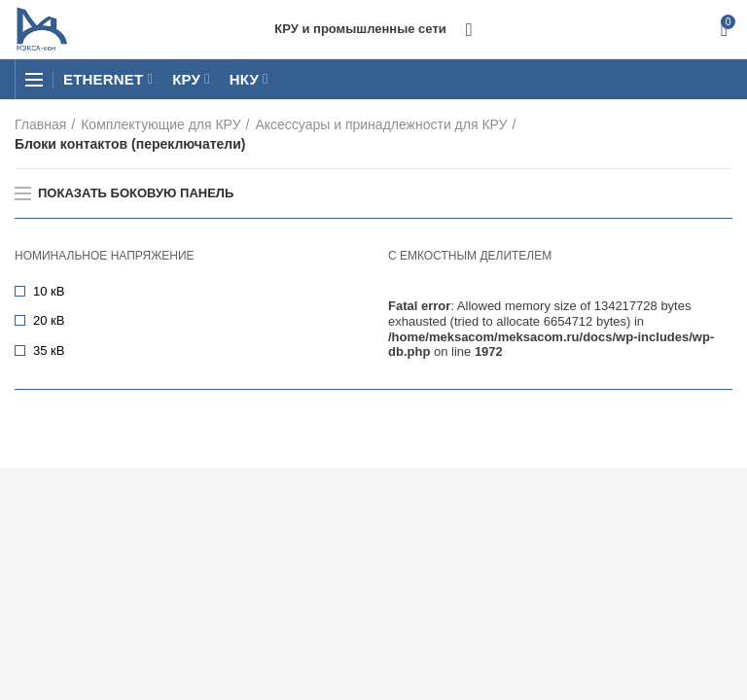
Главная (40, 124)
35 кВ (49, 350)
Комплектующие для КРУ (160, 124)
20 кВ (49, 320)
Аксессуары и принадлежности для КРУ (381, 124)
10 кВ (49, 291)
